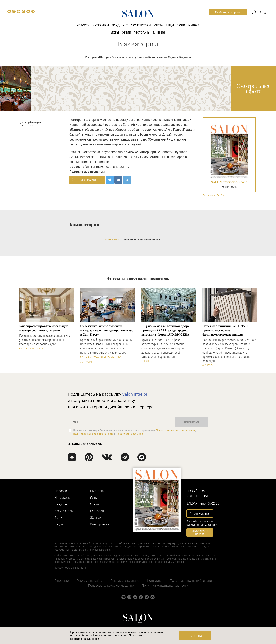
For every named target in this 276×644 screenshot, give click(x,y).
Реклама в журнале (125, 581)
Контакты (154, 581)
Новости (83, 25)
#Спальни (38, 348)
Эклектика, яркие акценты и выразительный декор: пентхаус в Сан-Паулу (107, 330)
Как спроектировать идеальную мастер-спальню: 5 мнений (44, 328)
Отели (126, 33)
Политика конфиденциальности (165, 586)
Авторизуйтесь (114, 239)
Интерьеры (101, 25)
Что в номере (200, 513)
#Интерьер (25, 348)
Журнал (194, 25)
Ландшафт (120, 25)
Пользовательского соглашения (176, 430)
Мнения (159, 33)
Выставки (97, 491)
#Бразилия (86, 362)
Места (158, 25)
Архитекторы (141, 25)
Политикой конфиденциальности (93, 434)
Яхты (115, 33)
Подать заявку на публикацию (192, 581)
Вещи (170, 25)
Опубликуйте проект (228, 12)
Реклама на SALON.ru (215, 195)
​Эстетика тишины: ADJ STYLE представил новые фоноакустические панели (226, 330)
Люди (181, 25)
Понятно (195, 636)
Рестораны (142, 33)
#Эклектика (114, 357)
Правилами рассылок (130, 434)
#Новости (147, 361)
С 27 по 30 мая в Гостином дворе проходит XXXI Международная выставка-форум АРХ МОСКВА (165, 330)
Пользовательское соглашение (111, 586)
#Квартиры (100, 357)
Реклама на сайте (90, 581)
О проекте (62, 581)
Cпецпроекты (100, 524)
